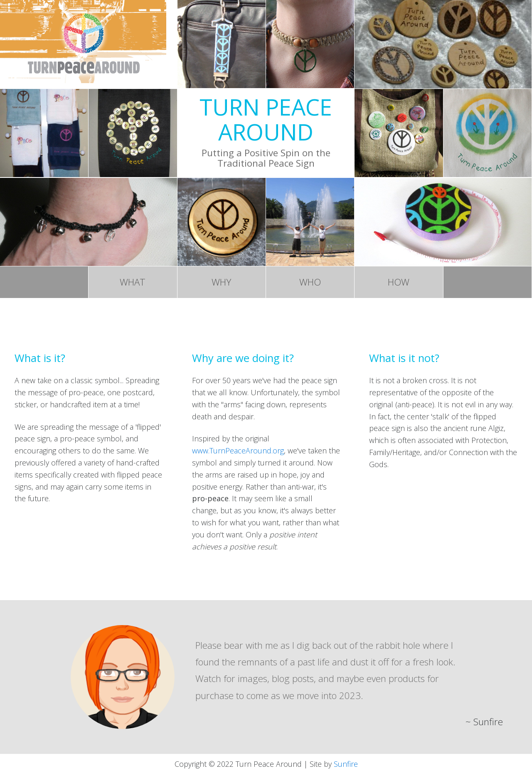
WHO (310, 283)
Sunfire (346, 766)
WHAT (133, 283)
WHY (221, 283)
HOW (399, 283)
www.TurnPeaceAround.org (238, 453)
